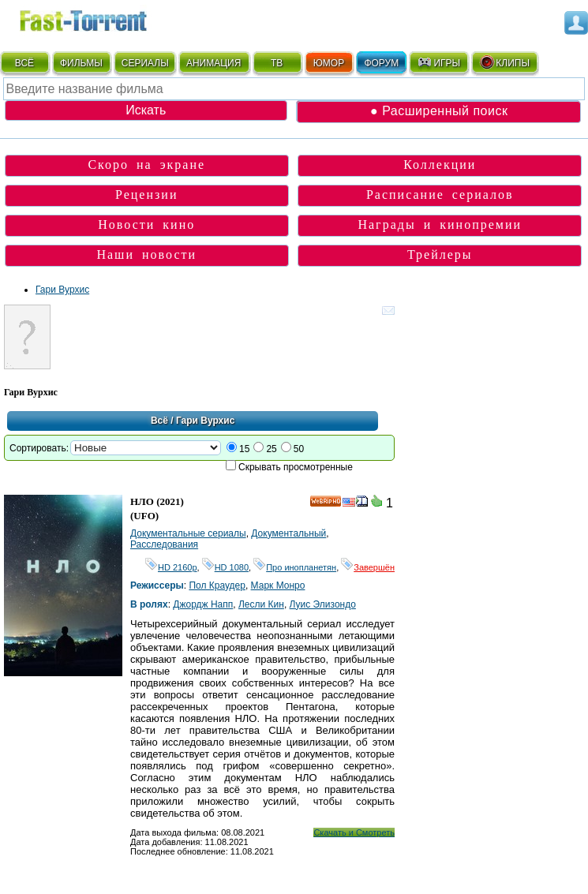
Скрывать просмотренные (296, 467)
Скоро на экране (146, 165)
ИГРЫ (438, 62)
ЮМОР (329, 63)
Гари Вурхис (62, 290)
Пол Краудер (217, 585)
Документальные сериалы (188, 533)
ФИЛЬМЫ (81, 63)
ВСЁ (24, 63)
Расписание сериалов (440, 195)
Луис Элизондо (323, 604)
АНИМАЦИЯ (213, 63)
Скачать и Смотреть (354, 832)
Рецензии (146, 195)
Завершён (368, 567)
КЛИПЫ (504, 62)
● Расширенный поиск (439, 111)
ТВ (277, 63)
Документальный (288, 533)
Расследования (164, 544)
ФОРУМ (381, 63)
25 (271, 449)
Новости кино (146, 224)
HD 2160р (171, 567)
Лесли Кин (261, 604)
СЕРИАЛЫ (145, 63)
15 (244, 449)
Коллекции (440, 165)
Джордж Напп (203, 604)
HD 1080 (225, 567)
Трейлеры (440, 254)
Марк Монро (278, 585)
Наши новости (146, 254)
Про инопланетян (295, 567)
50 (299, 449)
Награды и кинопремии (440, 224)
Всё (159, 421)
